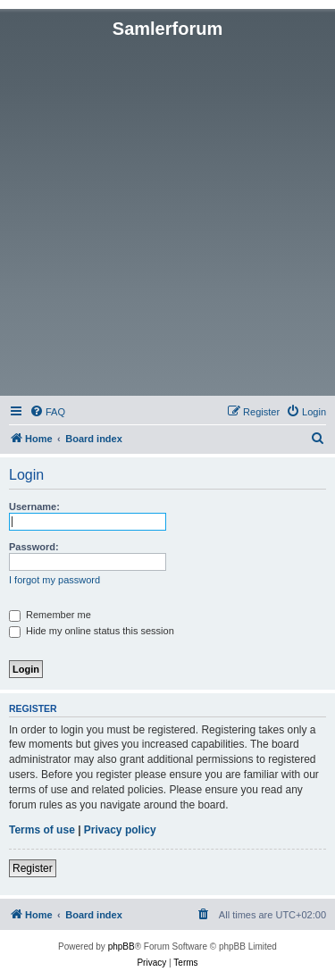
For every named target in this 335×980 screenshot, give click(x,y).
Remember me (50, 615)
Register (33, 868)
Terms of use (42, 830)
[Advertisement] (167, 216)
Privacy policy (120, 830)
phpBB (121, 946)
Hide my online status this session (92, 631)
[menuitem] (47, 412)
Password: (34, 547)
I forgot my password (54, 580)
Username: (34, 507)
